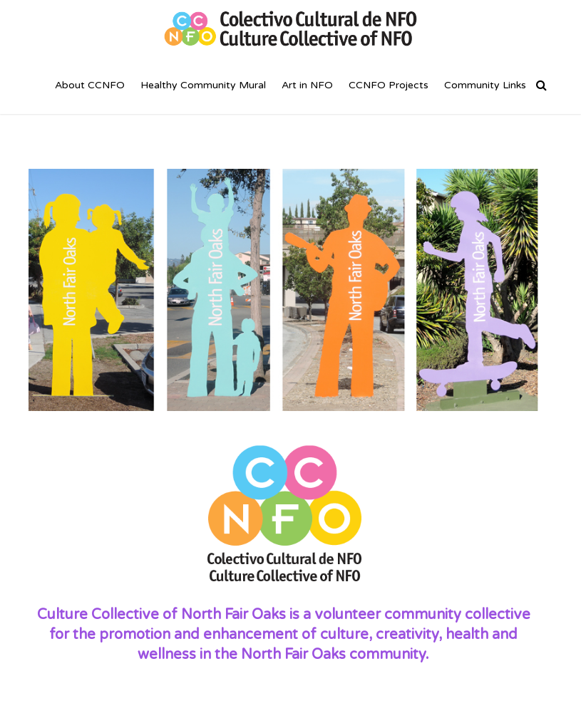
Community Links (485, 85)
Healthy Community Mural (203, 85)
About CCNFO (90, 85)
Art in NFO (307, 85)
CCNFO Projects (389, 85)
